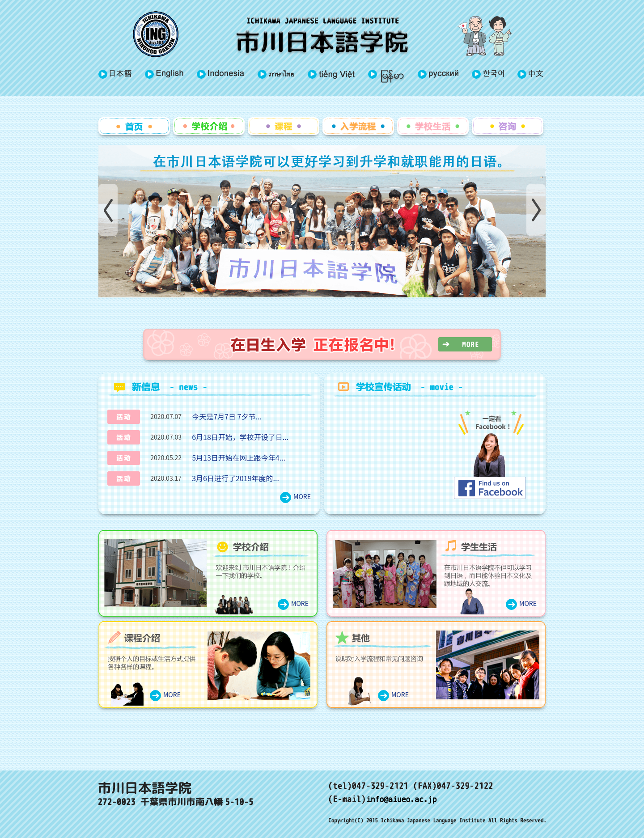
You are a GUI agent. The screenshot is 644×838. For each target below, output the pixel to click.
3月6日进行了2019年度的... (235, 478)
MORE (302, 496)
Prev (108, 210)
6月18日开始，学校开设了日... (240, 437)
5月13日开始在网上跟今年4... (239, 457)
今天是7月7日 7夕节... (227, 416)
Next (536, 210)
